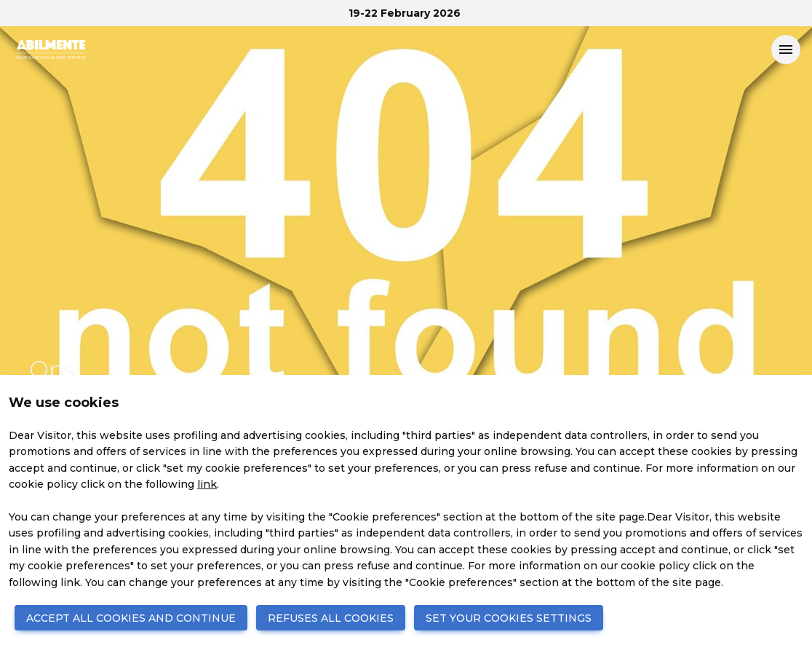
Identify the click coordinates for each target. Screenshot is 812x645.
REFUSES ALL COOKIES (331, 618)
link (207, 484)
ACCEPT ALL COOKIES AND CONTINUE (131, 618)
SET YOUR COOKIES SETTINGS (509, 618)
